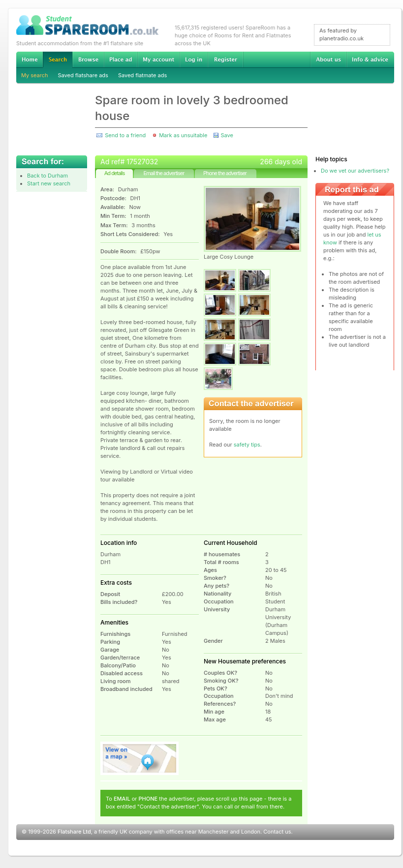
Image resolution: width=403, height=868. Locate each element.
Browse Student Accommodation (88, 60)
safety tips (247, 445)
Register (226, 60)
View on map (140, 758)
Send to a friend (125, 135)
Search (58, 60)
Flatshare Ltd (74, 832)
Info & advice (370, 60)
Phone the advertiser (225, 173)
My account (158, 60)
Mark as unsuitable (183, 135)
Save (227, 135)
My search (35, 75)
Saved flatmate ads (142, 75)
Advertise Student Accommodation (121, 60)
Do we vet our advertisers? (355, 171)
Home (30, 60)
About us (328, 60)
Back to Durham (47, 176)
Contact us (277, 832)
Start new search (49, 183)
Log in (194, 60)
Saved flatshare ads (83, 75)
